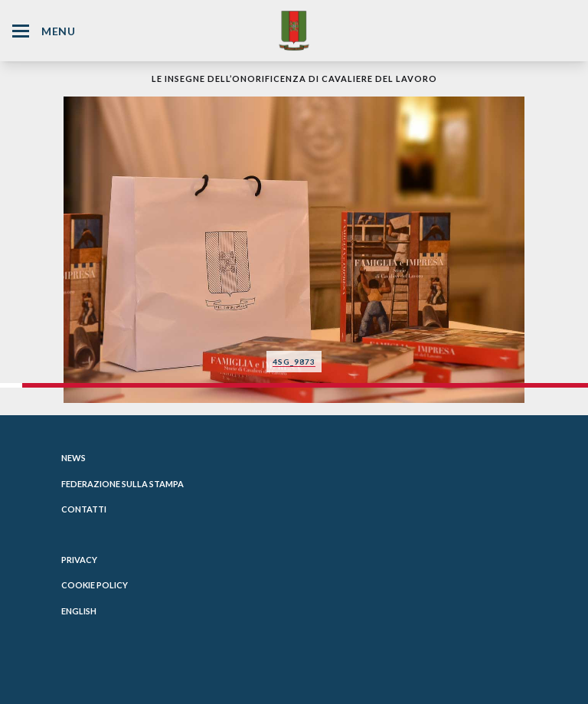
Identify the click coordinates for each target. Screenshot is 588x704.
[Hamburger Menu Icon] (21, 31)
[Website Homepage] (294, 30)
